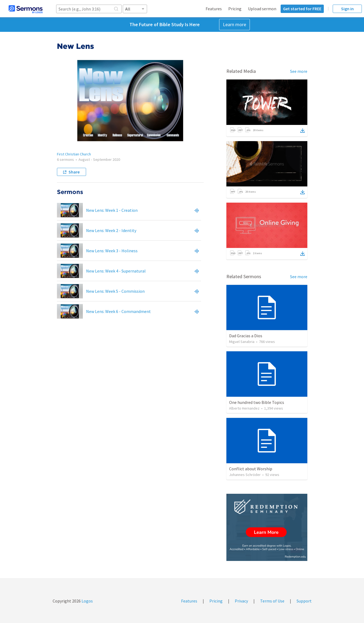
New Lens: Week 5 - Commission (115, 291)
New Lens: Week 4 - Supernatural (116, 271)
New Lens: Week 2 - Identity (111, 230)
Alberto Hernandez (244, 408)
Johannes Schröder (245, 475)
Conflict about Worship (251, 469)
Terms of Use (272, 601)
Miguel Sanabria (242, 342)
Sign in (347, 9)
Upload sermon (262, 9)
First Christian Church (74, 154)
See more (299, 71)
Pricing (235, 9)
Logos (87, 601)
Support (304, 601)
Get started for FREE (302, 9)
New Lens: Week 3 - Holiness (112, 251)
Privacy (241, 601)
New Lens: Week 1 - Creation (112, 210)
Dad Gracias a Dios (246, 336)
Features (214, 9)
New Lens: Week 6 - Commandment (118, 311)
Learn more (234, 24)
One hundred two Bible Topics (257, 402)
